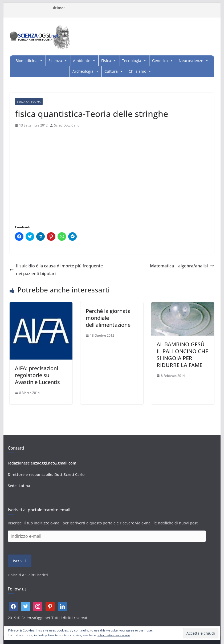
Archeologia (83, 71)
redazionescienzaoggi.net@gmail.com (42, 463)
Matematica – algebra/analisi (182, 266)
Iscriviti (19, 561)
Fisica (106, 61)
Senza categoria (29, 101)
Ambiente (82, 61)
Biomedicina (27, 61)
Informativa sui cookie (114, 635)
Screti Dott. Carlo (67, 125)
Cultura (111, 71)
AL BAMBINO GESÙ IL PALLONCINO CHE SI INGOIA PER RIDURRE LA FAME (182, 355)
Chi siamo (137, 71)
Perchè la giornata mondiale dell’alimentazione (108, 318)
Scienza (55, 61)
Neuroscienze (191, 61)
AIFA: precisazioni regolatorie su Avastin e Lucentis (37, 375)
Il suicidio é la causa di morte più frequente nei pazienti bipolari (56, 270)
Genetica (160, 61)
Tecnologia (132, 61)
